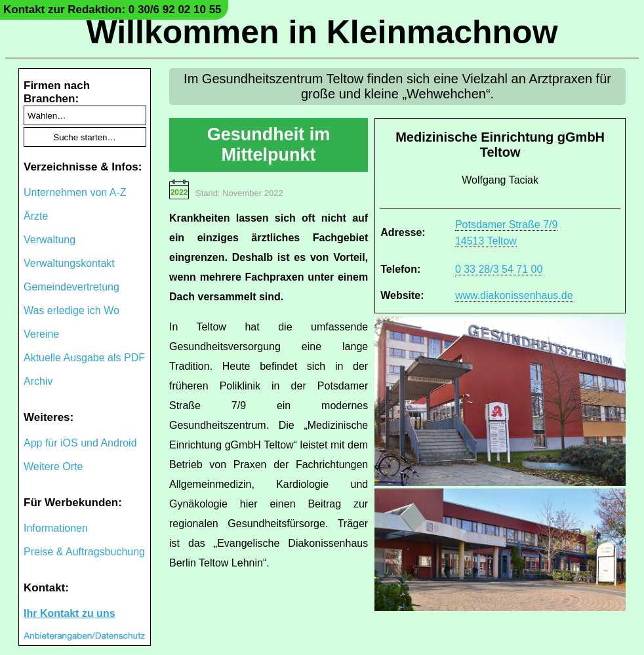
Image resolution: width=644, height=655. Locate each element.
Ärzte (36, 216)
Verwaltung (50, 240)
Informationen (56, 528)
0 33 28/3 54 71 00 (499, 269)
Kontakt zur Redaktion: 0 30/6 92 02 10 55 (112, 10)
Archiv (38, 381)
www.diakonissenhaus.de (514, 295)
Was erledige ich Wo (71, 310)
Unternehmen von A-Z (75, 192)
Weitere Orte (53, 466)
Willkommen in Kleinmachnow (322, 32)
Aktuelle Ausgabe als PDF (84, 358)
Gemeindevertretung (71, 287)
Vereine (41, 334)
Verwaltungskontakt (69, 263)
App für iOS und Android (80, 443)
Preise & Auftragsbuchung (84, 552)
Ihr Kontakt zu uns (70, 613)
